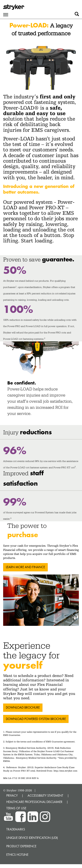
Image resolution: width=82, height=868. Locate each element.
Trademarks (16, 829)
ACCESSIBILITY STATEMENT (45, 795)
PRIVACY (12, 795)
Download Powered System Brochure (36, 719)
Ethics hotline (17, 855)
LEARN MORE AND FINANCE (25, 567)
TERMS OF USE (16, 808)
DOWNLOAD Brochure (23, 707)
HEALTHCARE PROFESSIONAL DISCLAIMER (34, 802)
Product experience (21, 846)
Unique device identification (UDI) (32, 838)
